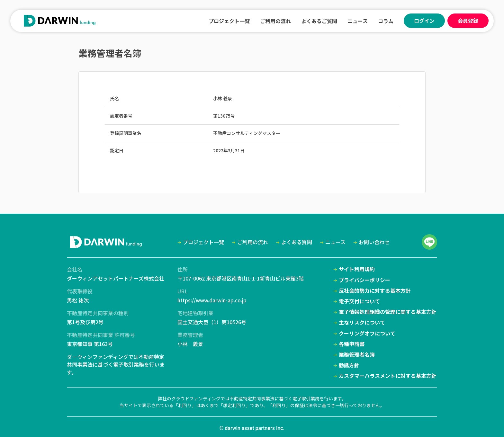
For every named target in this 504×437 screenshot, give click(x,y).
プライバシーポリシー (364, 280)
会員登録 (468, 21)
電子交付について (359, 301)
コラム (386, 21)
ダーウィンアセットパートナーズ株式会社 (116, 278)
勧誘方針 (349, 365)
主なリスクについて (362, 322)
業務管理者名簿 (357, 355)
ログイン (424, 21)
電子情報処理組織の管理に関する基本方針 (388, 312)
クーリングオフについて (367, 333)
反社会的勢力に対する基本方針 (375, 291)
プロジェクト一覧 (229, 21)
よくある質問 (297, 242)
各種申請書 (352, 344)
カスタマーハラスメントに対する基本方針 (388, 376)
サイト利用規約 (357, 269)
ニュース (358, 21)
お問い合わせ (374, 242)
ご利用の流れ (275, 21)
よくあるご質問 (319, 21)
